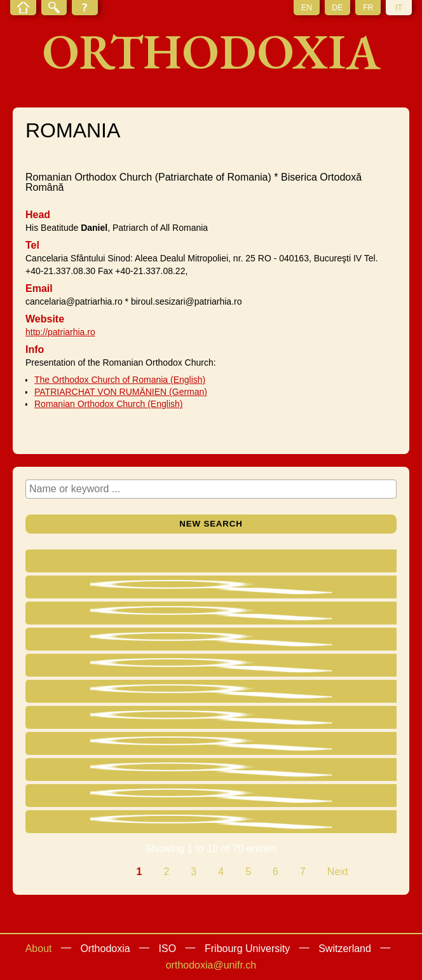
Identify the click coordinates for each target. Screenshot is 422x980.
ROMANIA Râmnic (338, 642)
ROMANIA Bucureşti (338, 590)
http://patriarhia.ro (60, 332)
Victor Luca (88, 616)
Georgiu (81, 668)
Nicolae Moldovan (85, 825)
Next (338, 872)
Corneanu (85, 720)
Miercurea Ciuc (255, 825)
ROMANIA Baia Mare (338, 694)
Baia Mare (256, 691)
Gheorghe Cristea (89, 642)
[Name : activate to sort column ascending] (94, 562)
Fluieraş (81, 772)
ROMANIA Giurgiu (338, 798)
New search (211, 524)
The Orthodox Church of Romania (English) (120, 380)
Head (38, 215)
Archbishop (177, 616)
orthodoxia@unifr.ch (211, 965)
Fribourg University (247, 949)
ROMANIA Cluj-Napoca (350, 772)
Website (45, 319)
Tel (32, 245)
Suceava (252, 743)
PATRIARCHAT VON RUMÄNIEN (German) (121, 392)
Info (35, 349)
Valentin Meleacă (86, 798)
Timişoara (255, 717)
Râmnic (250, 639)
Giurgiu (249, 795)
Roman (249, 613)
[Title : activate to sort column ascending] (179, 562)
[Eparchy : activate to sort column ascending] (262, 562)
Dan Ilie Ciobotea (91, 590)
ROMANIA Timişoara (338, 720)
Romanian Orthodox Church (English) (108, 404)
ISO (168, 949)
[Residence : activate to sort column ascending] (350, 562)
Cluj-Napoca (261, 769)
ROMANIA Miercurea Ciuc (349, 825)
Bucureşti (254, 587)
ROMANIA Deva (338, 668)
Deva (244, 665)
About (39, 949)
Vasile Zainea (93, 746)
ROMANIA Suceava (338, 746)
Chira (87, 694)
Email (39, 288)
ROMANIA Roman (338, 616)
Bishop (170, 665)
